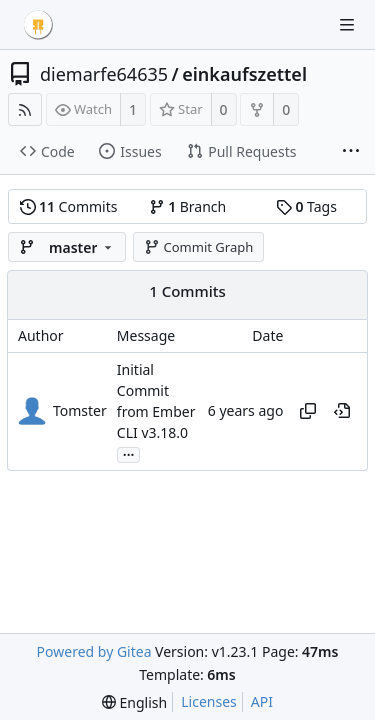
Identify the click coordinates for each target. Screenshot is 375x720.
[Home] (38, 25)
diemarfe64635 (104, 74)
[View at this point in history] (342, 411)
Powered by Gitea (94, 651)
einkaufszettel (244, 74)
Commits (69, 206)
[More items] (351, 152)
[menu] (134, 702)
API (262, 701)
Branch (188, 206)
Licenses (209, 701)
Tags (306, 206)
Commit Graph (198, 247)
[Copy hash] (308, 411)
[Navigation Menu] (347, 25)
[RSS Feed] (25, 109)
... (129, 453)
